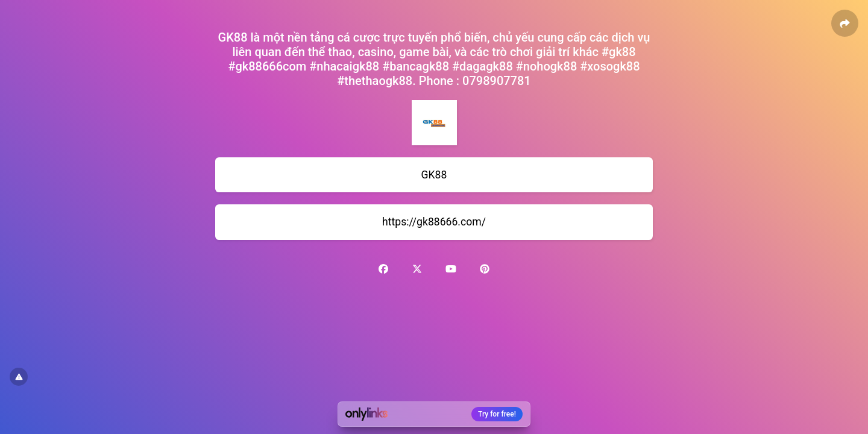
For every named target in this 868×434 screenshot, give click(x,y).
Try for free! (497, 414)
